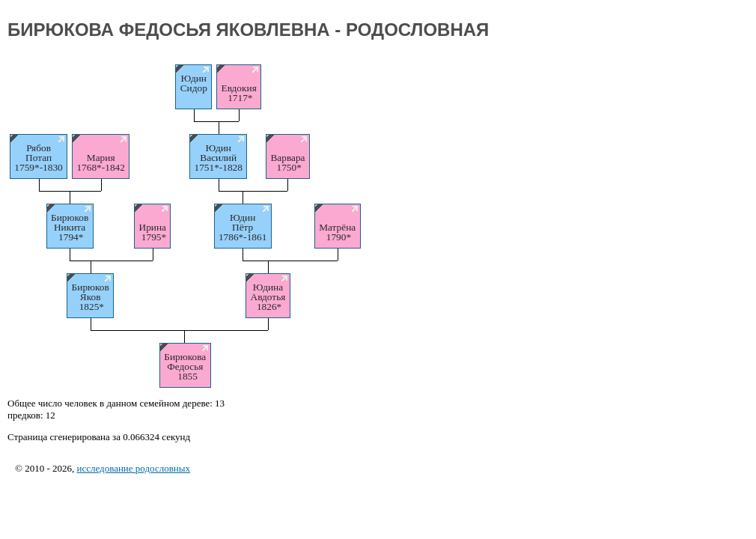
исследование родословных (133, 468)
